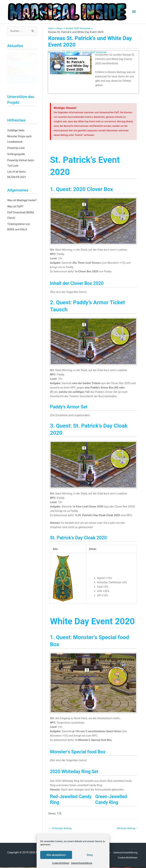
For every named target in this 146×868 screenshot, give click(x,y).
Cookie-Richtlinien (61, 863)
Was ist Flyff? (15, 206)
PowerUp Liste (16, 148)
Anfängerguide (16, 154)
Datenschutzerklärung (82, 863)
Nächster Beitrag (126, 828)
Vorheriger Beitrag (61, 828)
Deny (90, 855)
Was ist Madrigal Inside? (22, 200)
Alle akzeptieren (56, 855)
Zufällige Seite (16, 130)
